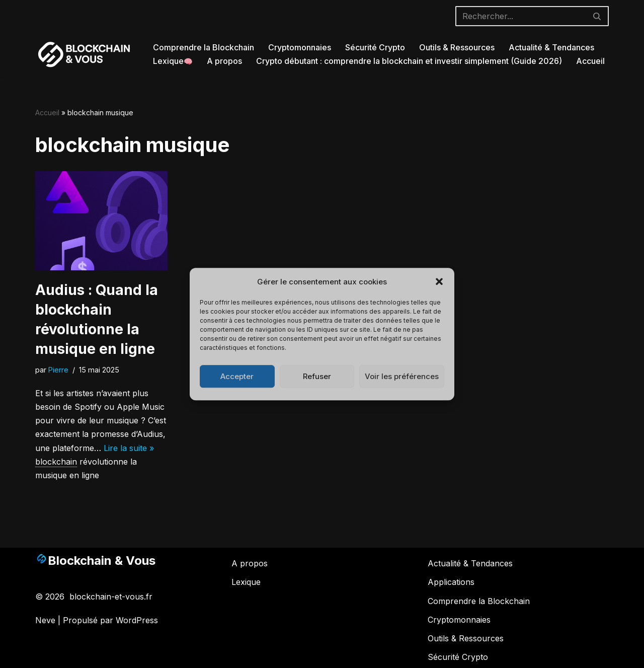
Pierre (58, 370)
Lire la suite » (129, 448)
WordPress (137, 620)
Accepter (237, 376)
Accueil (590, 61)
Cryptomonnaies (300, 47)
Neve (45, 620)
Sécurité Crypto (375, 47)
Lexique (173, 61)
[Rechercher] (521, 16)
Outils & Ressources (457, 47)
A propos (224, 61)
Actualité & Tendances (551, 47)
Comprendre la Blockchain (204, 47)
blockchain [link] (56, 462)
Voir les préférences (402, 376)
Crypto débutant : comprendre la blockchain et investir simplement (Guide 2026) (409, 61)
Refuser (317, 376)
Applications (451, 582)
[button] (439, 282)
